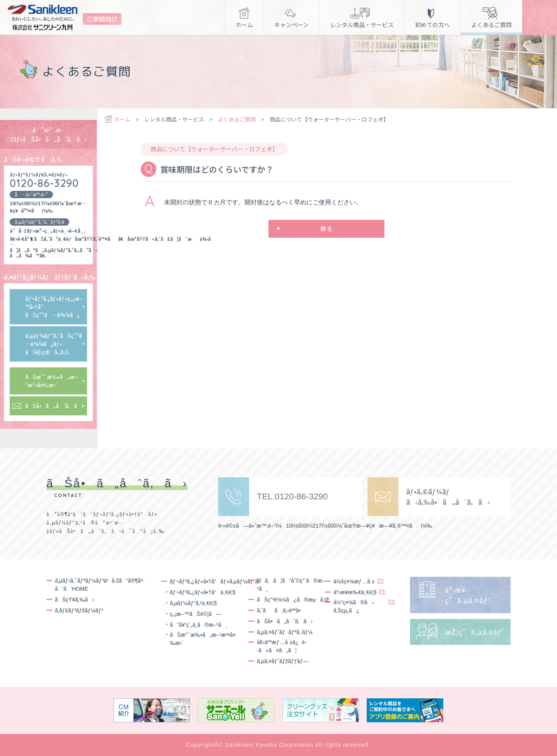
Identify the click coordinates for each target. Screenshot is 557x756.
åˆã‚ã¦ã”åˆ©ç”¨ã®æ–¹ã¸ (291, 585)
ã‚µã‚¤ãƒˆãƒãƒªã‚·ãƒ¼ (285, 632)
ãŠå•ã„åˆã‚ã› (54, 406)
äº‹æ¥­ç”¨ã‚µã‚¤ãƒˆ (468, 595)
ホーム (244, 25)
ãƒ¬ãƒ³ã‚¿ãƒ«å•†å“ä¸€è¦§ (203, 592)
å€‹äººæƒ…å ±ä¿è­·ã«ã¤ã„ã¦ (282, 646)
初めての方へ (432, 25)
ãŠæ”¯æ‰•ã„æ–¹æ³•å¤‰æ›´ (51, 381)
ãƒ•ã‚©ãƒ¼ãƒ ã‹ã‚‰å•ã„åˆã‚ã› (448, 496)
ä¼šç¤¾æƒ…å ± (354, 581)
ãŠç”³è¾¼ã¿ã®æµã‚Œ (293, 600)
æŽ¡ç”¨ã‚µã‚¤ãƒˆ (475, 632)
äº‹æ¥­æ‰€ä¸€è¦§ (355, 592)
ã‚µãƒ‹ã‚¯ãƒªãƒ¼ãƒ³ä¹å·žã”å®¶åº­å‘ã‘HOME (100, 585)
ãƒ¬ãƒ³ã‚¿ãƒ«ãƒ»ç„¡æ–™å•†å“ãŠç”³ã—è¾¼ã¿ (54, 307)
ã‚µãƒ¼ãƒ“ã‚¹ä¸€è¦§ (193, 603)
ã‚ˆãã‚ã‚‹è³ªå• (281, 610)
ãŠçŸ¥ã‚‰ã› (74, 600)
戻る (326, 228)
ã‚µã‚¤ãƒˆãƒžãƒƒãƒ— (283, 661)
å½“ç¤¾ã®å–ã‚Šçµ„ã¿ (354, 606)
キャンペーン (291, 25)
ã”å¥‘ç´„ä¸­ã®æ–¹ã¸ (198, 625)
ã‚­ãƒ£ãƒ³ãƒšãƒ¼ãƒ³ (79, 610)
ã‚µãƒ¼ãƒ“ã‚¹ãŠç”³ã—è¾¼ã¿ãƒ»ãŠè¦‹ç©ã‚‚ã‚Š (56, 344)
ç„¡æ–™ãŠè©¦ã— (196, 614)
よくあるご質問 (491, 25)
